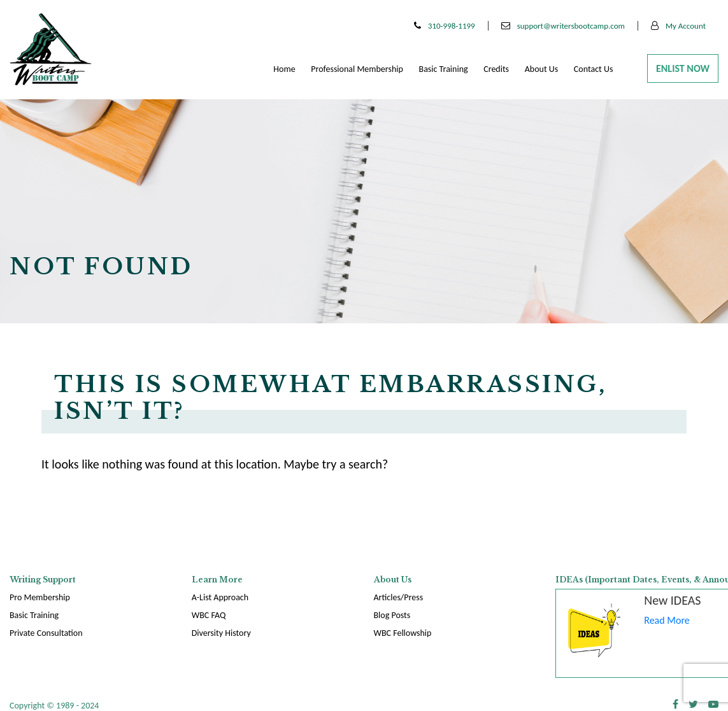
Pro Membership (40, 597)
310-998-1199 (445, 26)
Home (284, 69)
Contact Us (594, 69)
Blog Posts (392, 615)
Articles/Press (399, 597)
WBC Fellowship (403, 633)
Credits (496, 69)
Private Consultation (46, 633)
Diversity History (221, 633)
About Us (542, 69)
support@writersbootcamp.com (563, 26)
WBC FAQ (209, 615)
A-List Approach (220, 597)
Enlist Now (683, 68)
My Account (678, 26)
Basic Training (444, 69)
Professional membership (357, 69)
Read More (667, 620)
